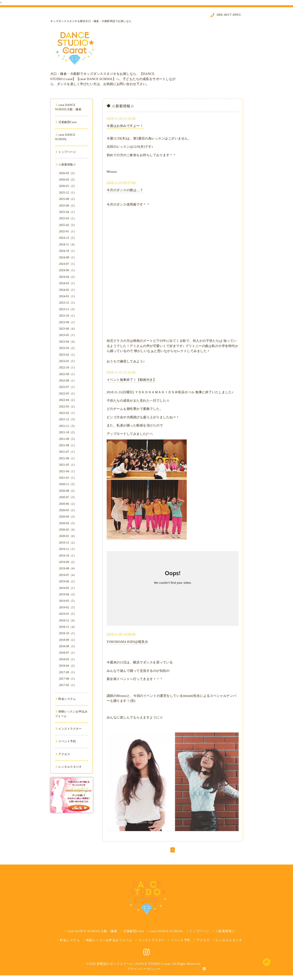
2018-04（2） (68, 666)
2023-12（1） (68, 303)
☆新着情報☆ (66, 165)
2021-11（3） (68, 426)
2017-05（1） (68, 685)
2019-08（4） (68, 568)
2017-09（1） (68, 672)
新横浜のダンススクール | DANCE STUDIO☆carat (134, 964)
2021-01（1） (68, 478)
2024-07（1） (68, 264)
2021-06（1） (68, 458)
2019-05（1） (68, 588)
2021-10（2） (68, 432)
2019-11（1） (68, 549)
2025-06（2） (68, 206)
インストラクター (69, 729)
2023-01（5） (68, 361)
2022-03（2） (68, 407)
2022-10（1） (68, 368)
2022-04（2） (68, 400)
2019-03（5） (68, 601)
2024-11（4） (68, 244)
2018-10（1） (68, 633)
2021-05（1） (68, 465)
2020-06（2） (68, 504)
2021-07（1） (68, 452)
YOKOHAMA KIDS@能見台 (127, 642)
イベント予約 (66, 741)
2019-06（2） (68, 581)
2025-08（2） (68, 199)
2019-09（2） (68, 562)
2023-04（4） (68, 342)
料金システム (66, 699)
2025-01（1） (68, 231)
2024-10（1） (68, 251)
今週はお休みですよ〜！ (125, 126)
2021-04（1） (68, 471)
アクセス (63, 754)
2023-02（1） (68, 355)
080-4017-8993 (228, 15)
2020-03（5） (68, 523)
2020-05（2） (68, 510)
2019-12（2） (68, 543)
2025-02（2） (68, 225)
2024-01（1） (68, 296)
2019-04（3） (68, 594)
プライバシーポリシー (144, 969)
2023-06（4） (68, 329)
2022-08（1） (68, 381)
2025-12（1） (68, 193)
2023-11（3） (68, 309)
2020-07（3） (68, 497)
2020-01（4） (68, 536)
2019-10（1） (68, 556)
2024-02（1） (68, 290)
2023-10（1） (68, 316)
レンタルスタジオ (69, 767)
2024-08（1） (68, 257)
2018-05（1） (68, 659)
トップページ (66, 152)
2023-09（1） (68, 322)
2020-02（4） (68, 530)
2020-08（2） (68, 491)
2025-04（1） (68, 212)
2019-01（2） (68, 614)
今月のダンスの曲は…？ (125, 190)
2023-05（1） (68, 335)
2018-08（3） (68, 646)
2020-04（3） (68, 517)
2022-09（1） (68, 374)
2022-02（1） (68, 413)
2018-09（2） (68, 640)
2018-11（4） (68, 627)
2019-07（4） (68, 575)
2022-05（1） (68, 394)
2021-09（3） (68, 439)
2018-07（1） (68, 653)
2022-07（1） (68, 387)
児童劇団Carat (66, 122)
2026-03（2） (68, 173)
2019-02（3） (68, 607)
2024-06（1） (68, 270)
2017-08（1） (68, 679)
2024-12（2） (68, 238)
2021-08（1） (68, 445)
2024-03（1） (68, 283)
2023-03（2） (68, 348)
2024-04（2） (68, 277)
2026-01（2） (68, 186)
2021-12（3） (68, 419)
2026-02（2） (68, 180)
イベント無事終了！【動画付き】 (132, 380)
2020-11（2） (68, 484)
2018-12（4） (68, 620)
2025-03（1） (68, 218)
